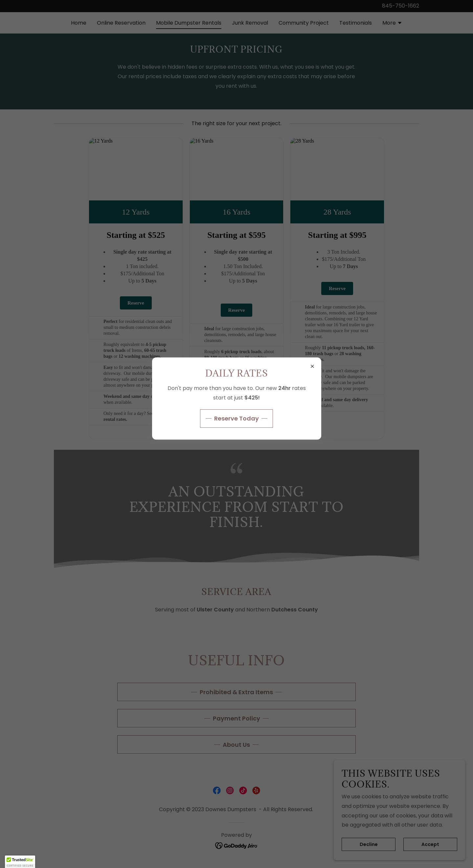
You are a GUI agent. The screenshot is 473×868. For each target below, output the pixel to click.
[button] (20, 862)
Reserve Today (236, 418)
